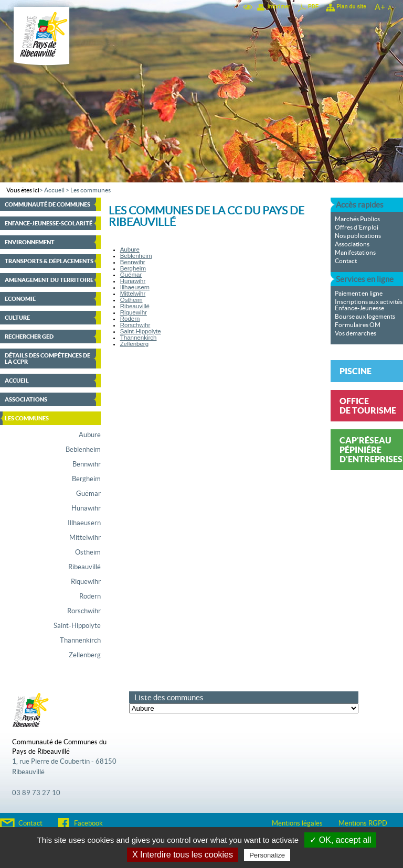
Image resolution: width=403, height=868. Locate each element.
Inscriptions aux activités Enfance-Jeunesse (369, 305)
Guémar (88, 494)
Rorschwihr (84, 611)
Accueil (54, 190)
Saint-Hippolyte (77, 626)
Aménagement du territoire (49, 280)
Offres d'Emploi (357, 227)
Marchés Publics (357, 219)
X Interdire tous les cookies (183, 855)
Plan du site (351, 7)
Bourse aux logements (365, 317)
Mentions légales (297, 823)
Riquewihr (86, 582)
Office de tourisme (368, 406)
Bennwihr (87, 464)
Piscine (356, 371)
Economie (20, 299)
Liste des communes (169, 697)
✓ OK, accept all (340, 840)
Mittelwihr (85, 538)
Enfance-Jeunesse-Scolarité (49, 223)
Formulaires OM (358, 325)
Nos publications (358, 236)
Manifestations (355, 253)
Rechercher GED (29, 337)
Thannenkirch (80, 641)
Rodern (90, 596)
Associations (26, 399)
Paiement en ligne (359, 294)
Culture (17, 318)
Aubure (90, 435)
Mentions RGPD (363, 823)
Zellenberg (85, 655)
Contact (346, 261)
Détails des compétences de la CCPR (47, 359)
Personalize (267, 855)
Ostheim (88, 552)
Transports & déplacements (49, 261)
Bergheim (86, 479)
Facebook (88, 823)
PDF (313, 7)
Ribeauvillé (84, 567)
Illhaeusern (84, 523)
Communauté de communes (47, 204)
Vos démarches (356, 333)
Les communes (91, 190)
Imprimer (279, 7)
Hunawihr (86, 508)
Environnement (30, 242)
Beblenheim (83, 450)
